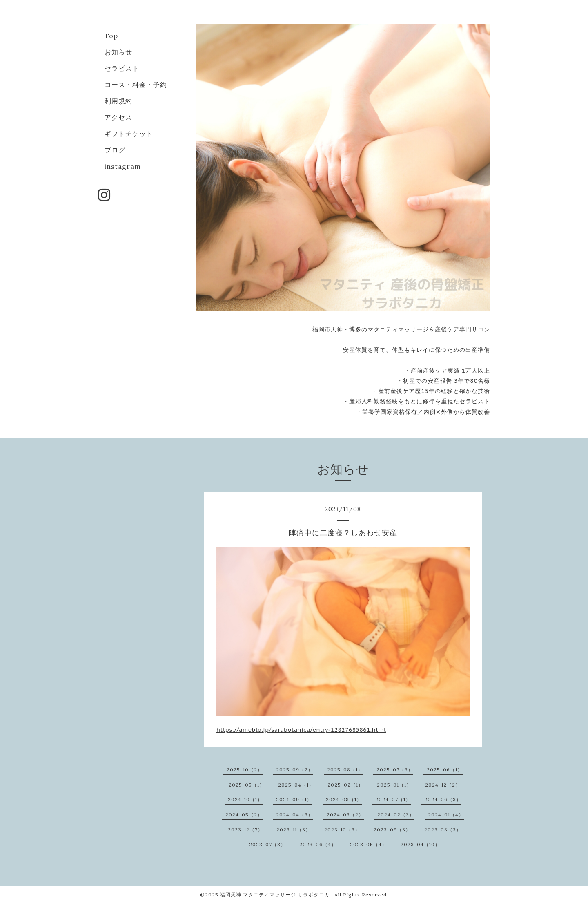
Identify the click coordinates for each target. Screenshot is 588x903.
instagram (123, 166)
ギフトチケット (129, 134)
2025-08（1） (345, 770)
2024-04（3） (295, 815)
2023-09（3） (392, 830)
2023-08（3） (443, 830)
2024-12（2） (443, 785)
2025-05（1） (247, 785)
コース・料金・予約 (136, 85)
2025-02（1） (345, 785)
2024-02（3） (396, 815)
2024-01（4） (446, 815)
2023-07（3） (267, 844)
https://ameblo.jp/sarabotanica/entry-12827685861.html (301, 730)
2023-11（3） (294, 830)
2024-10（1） (245, 799)
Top (111, 36)
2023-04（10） (420, 844)
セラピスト (122, 68)
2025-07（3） (395, 770)
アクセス (118, 117)
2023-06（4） (318, 844)
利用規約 (118, 101)
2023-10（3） (342, 830)
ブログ (115, 150)
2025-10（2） (245, 770)
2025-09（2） (295, 770)
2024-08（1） (344, 799)
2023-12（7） (245, 830)
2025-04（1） (296, 785)
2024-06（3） (443, 799)
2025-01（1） (394, 785)
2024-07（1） (393, 799)
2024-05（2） (244, 815)
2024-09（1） (294, 799)
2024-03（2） (345, 815)
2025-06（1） (445, 770)
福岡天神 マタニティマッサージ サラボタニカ (276, 895)
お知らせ (118, 52)
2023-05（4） (369, 844)
